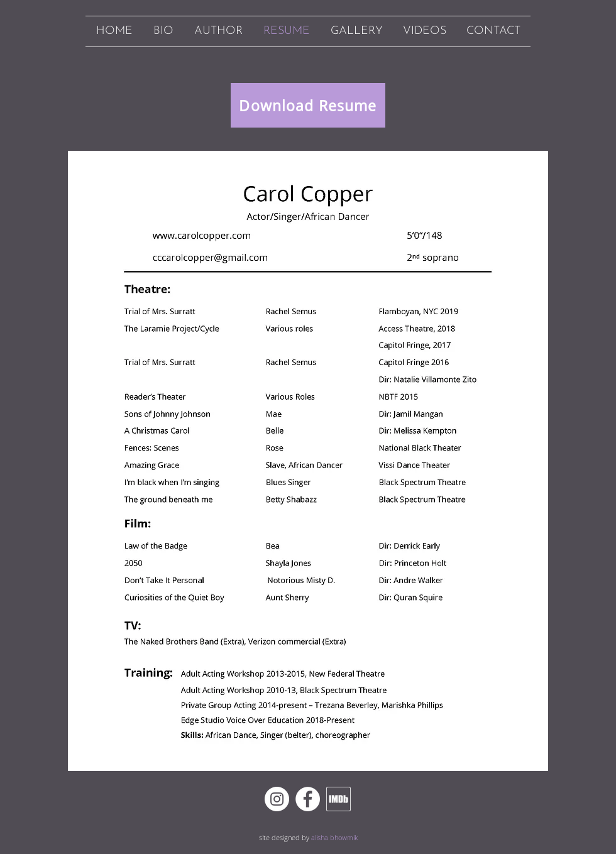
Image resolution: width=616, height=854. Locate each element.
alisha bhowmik (334, 837)
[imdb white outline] (338, 799)
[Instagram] (277, 799)
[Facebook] (308, 799)
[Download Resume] (308, 105)
